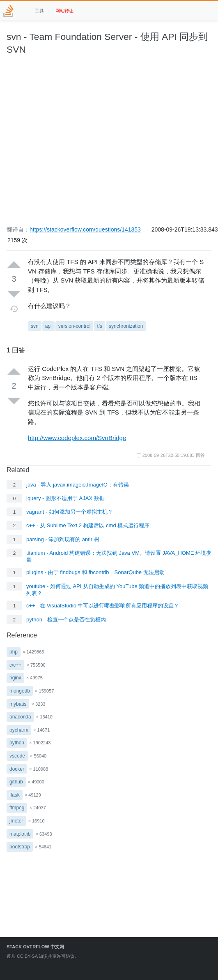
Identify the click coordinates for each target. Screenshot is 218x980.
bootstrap (20, 847)
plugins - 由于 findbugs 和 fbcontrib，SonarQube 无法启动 (95, 572)
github (16, 782)
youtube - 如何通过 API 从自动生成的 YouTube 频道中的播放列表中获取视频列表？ (117, 590)
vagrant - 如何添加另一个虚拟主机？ (70, 512)
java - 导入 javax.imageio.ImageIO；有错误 (78, 485)
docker (17, 769)
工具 (39, 11)
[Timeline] (14, 309)
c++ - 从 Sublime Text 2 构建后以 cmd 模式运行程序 (88, 525)
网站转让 (64, 11)
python (17, 743)
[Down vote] (14, 294)
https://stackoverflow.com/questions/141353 (85, 229)
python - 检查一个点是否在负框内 (66, 620)
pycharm (19, 730)
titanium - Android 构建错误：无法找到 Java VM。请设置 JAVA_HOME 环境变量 (119, 556)
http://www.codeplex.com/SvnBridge (77, 438)
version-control (75, 326)
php (14, 652)
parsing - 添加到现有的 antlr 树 (63, 539)
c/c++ (15, 665)
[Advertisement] (77, 145)
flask (15, 795)
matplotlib (20, 834)
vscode (17, 756)
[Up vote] (14, 265)
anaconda (20, 717)
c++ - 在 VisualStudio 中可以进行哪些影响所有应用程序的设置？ (103, 606)
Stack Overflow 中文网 (35, 947)
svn (35, 326)
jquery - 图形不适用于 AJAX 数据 (65, 498)
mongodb (20, 691)
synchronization (126, 326)
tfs (100, 326)
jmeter (16, 821)
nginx (15, 678)
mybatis (18, 704)
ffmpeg (17, 808)
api (48, 326)
